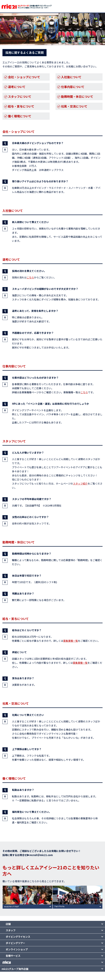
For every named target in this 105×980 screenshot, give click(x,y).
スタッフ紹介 (80, 483)
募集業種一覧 (71, 641)
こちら (30, 277)
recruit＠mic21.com (41, 855)
